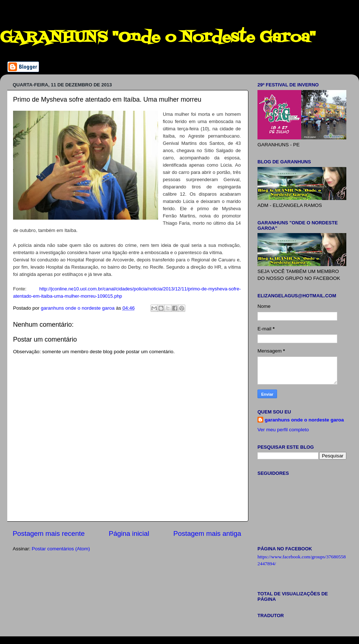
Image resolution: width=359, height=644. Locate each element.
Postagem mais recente (49, 533)
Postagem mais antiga (207, 533)
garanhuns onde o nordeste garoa (304, 420)
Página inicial (129, 533)
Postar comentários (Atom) (61, 549)
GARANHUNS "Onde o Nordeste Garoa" (158, 38)
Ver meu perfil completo (283, 430)
